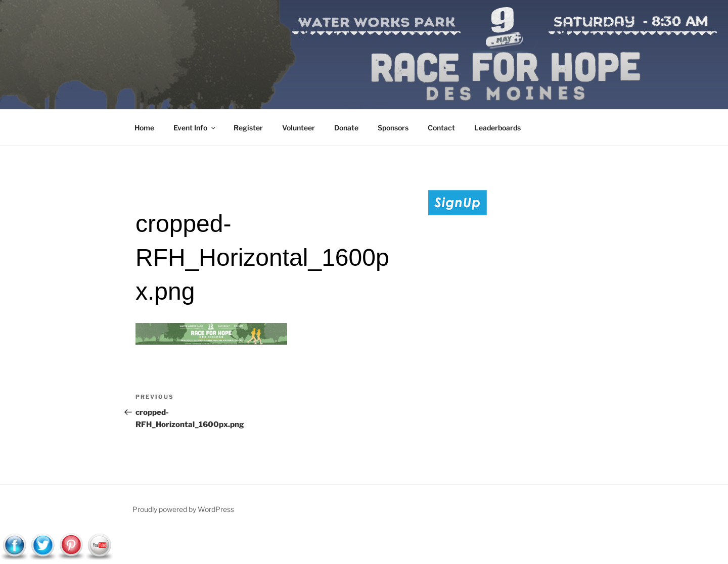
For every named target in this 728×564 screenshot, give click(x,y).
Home (144, 128)
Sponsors (393, 128)
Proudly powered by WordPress (183, 509)
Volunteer (299, 128)
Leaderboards (497, 128)
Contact (441, 128)
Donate (346, 128)
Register (248, 128)
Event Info (195, 128)
